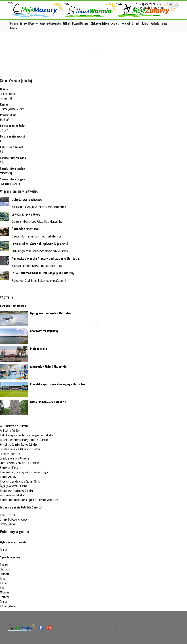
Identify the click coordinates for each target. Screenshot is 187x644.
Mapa (164, 23)
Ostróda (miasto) (8, 109)
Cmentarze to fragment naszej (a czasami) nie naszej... (37, 236)
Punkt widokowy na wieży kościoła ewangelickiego (24, 472)
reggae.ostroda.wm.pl (10, 183)
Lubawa (4, 583)
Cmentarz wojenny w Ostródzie (15, 458)
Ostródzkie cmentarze (25, 229)
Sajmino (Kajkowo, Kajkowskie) (15, 519)
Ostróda (4, 550)
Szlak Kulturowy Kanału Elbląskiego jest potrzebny (43, 273)
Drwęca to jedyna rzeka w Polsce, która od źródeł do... (37, 221)
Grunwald (4, 574)
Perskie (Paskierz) (9, 515)
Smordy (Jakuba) (8, 524)
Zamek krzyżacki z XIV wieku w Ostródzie (19, 463)
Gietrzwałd (5, 569)
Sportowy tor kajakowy (44, 331)
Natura (13, 28)
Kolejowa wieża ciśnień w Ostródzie (17, 490)
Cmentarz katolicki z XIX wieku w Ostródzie (20, 449)
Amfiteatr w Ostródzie (10, 430)
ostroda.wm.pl (7, 173)
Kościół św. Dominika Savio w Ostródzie (19, 444)
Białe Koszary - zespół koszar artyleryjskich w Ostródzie (27, 435)
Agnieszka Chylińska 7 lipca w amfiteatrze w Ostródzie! (46, 258)
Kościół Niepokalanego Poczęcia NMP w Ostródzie (24, 440)
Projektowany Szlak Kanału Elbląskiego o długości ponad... (39, 280)
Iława (3, 578)
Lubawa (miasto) (8, 606)
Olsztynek (5, 597)
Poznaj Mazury (80, 23)
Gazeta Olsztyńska (50, 23)
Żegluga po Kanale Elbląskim (14, 486)
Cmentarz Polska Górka (11, 454)
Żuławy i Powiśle (29, 23)
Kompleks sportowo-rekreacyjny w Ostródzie (58, 384)
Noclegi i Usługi (130, 23)
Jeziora (115, 23)
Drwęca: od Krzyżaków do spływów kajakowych (40, 243)
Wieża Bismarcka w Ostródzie (48, 402)
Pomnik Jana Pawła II (10, 467)
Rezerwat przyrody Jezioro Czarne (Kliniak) (20, 481)
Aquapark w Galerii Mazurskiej (49, 366)
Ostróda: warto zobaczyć (27, 199)
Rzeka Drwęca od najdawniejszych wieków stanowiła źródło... (40, 251)
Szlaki (145, 23)
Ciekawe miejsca (100, 23)
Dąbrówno (5, 565)
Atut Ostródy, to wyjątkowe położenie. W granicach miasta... (40, 207)
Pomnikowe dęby (8, 477)
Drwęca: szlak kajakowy (26, 214)
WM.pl (66, 23)
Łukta (3, 588)
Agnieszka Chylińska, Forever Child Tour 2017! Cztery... (38, 266)
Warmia (14, 23)
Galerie (155, 23)
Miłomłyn (4, 592)
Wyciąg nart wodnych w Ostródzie (51, 313)
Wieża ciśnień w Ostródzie (12, 495)
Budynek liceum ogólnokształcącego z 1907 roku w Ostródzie (29, 500)
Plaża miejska (38, 348)
